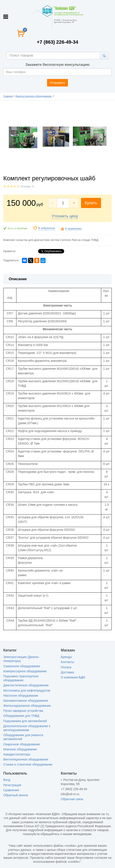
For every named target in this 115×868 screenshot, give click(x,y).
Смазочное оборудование (22, 666)
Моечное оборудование (20, 749)
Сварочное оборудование (22, 744)
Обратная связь (72, 799)
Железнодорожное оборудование (27, 706)
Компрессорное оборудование (25, 671)
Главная (8, 96)
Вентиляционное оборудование (26, 759)
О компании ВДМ (73, 677)
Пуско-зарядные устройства (23, 711)
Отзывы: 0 (27, 187)
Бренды (66, 657)
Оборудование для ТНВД (21, 716)
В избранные (46, 228)
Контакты (67, 662)
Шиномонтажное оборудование (26, 701)
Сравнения (11, 790)
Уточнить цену (65, 216)
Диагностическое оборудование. (34, 96)
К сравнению (73, 229)
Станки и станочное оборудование (28, 764)
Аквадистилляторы (17, 754)
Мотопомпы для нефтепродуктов (27, 690)
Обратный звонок (16, 795)
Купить (91, 203)
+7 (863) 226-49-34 (57, 42)
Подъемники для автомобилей (25, 721)
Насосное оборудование (21, 696)
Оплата (66, 667)
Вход (7, 780)
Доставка (67, 672)
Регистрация (12, 785)
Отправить (57, 83)
